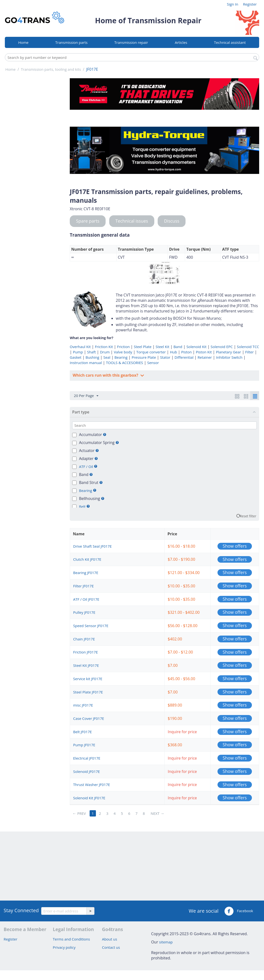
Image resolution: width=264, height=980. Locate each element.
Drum (105, 352)
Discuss (172, 221)
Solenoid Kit (197, 347)
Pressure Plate (144, 357)
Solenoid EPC (222, 347)
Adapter (88, 459)
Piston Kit (204, 352)
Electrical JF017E (87, 758)
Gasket (76, 357)
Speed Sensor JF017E (91, 626)
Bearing (121, 357)
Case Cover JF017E (89, 718)
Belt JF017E (82, 732)
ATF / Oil (86, 467)
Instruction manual (86, 363)
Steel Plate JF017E (88, 692)
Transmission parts (71, 42)
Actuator (89, 451)
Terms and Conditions (71, 939)
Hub (173, 352)
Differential (184, 357)
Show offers (235, 546)
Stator (165, 357)
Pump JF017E (84, 745)
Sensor (153, 363)
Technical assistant (230, 42)
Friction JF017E (85, 652)
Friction (123, 347)
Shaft (91, 352)
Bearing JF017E (86, 573)
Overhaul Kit (80, 347)
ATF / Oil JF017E (86, 599)
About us (109, 939)
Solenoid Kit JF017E (89, 798)
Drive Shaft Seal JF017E (92, 546)
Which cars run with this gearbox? (106, 375)
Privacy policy (64, 947)
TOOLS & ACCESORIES (125, 363)
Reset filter (248, 516)
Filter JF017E (83, 586)
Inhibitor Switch (229, 357)
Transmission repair (131, 42)
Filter (249, 352)
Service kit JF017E (88, 679)
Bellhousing (92, 498)
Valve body (123, 352)
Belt (83, 506)
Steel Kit (163, 347)
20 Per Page (86, 396)
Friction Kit (104, 347)
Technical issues (132, 221)
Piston (186, 352)
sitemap (166, 942)
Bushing (92, 357)
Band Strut (91, 482)
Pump (78, 352)
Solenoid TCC (248, 347)
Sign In (233, 4)
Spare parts (88, 221)
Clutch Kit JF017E (87, 559)
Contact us (111, 947)
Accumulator (93, 435)
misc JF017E (83, 705)
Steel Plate (143, 347)
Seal (107, 357)
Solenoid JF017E (86, 771)
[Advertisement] (35, 151)
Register (250, 4)
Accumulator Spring (99, 443)
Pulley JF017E (84, 612)
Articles (181, 42)
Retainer (205, 357)
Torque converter (151, 352)
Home (23, 42)
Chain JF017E (84, 639)
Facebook (239, 911)
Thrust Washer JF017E (92, 785)
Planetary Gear (228, 352)
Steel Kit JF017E (86, 665)
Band (178, 347)
